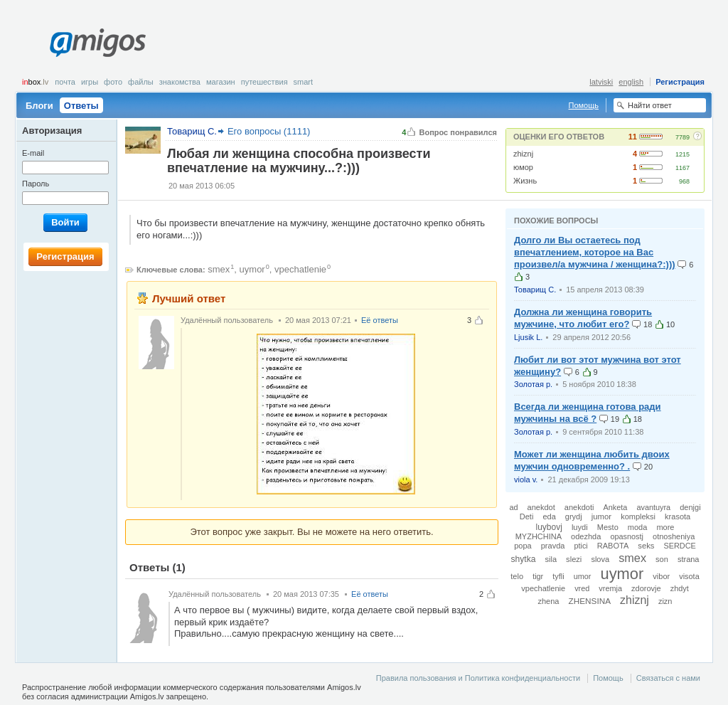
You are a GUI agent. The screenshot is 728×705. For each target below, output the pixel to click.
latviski (601, 82)
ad (513, 507)
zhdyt (680, 588)
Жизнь (525, 181)
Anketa (615, 507)
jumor (601, 516)
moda (638, 527)
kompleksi (638, 516)
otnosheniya (674, 536)
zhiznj (523, 154)
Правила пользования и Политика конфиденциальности (478, 678)
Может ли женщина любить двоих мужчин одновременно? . (592, 460)
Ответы (81, 106)
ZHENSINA (590, 601)
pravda (553, 546)
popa (523, 546)
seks (646, 546)
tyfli (558, 576)
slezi (574, 559)
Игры (90, 82)
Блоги (39, 106)
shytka (524, 559)
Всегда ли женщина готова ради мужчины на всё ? (588, 413)
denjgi (690, 507)
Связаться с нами (668, 678)
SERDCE (679, 546)
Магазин (221, 82)
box (35, 82)
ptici (580, 546)
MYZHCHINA (539, 536)
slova (600, 559)
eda (549, 516)
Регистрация (680, 82)
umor (583, 576)
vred (582, 588)
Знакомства (180, 82)
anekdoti (579, 507)
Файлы (141, 82)
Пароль (36, 184)
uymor (252, 269)
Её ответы (380, 320)
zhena (549, 601)
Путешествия (264, 82)
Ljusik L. (528, 337)
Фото (113, 82)
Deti (527, 516)
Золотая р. (533, 384)
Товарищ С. (535, 290)
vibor (661, 576)
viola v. (526, 479)
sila (551, 559)
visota (689, 576)
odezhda (586, 536)
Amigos (98, 43)
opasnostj (627, 536)
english (631, 82)
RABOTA (613, 546)
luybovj (549, 527)
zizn (665, 601)
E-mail (33, 153)
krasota (678, 516)
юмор (523, 167)
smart (304, 82)
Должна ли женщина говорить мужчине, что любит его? (583, 318)
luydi (580, 527)
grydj (574, 516)
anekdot (541, 507)
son (662, 559)
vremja (610, 588)
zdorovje (646, 588)
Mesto (608, 527)
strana (689, 559)
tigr (538, 576)
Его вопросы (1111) (269, 131)
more (665, 527)
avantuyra (653, 507)
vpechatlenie (300, 269)
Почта (65, 82)
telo (517, 576)
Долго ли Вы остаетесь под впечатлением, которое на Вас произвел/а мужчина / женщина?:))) (595, 252)
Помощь (584, 105)
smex (219, 269)
